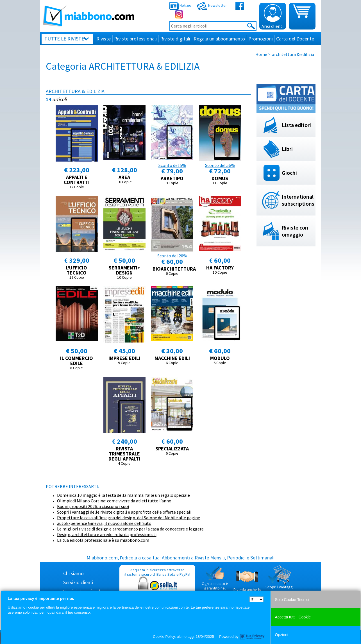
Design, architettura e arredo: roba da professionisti (107, 534)
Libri (287, 149)
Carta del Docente (295, 39)
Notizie (180, 5)
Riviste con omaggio (295, 231)
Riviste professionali (135, 39)
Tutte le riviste (64, 39)
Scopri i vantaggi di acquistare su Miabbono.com (280, 582)
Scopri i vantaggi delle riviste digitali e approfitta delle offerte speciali (124, 512)
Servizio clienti (78, 582)
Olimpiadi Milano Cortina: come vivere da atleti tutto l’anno (114, 501)
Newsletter (212, 5)
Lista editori (296, 125)
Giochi (289, 173)
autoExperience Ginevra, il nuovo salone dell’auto (104, 523)
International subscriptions (298, 200)
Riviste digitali (175, 39)
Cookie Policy (164, 637)
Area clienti (273, 17)
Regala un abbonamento (219, 39)
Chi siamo (73, 573)
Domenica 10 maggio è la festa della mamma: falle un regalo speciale (123, 495)
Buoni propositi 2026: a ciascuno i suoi (93, 506)
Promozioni (261, 39)
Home (261, 54)
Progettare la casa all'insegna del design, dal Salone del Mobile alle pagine (129, 518)
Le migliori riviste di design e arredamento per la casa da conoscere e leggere (130, 529)
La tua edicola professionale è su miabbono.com (103, 540)
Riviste (104, 39)
